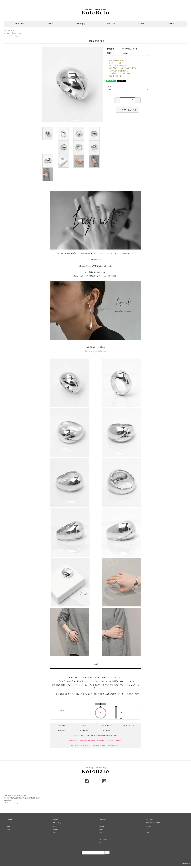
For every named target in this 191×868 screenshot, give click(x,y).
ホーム (7, 30)
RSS (147, 829)
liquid (13, 30)
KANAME (56, 829)
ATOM (148, 833)
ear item (101, 829)
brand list (56, 820)
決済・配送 (111, 24)
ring (100, 823)
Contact (141, 24)
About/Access (19, 24)
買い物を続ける (115, 76)
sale (100, 843)
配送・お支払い (150, 820)
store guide (10, 823)
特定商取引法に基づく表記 (153, 823)
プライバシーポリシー (152, 826)
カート (172, 24)
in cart (8, 826)
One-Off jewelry (104, 839)
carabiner (102, 836)
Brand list (50, 24)
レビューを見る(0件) (117, 61)
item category (103, 820)
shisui (55, 833)
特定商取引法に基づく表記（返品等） (124, 68)
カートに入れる (127, 110)
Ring (20, 33)
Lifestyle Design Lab (58, 823)
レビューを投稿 (115, 63)
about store (10, 820)
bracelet (101, 833)
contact (9, 829)
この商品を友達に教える (119, 71)
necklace (102, 826)
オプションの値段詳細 (118, 66)
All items (14, 33)
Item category (80, 24)
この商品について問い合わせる (121, 73)
